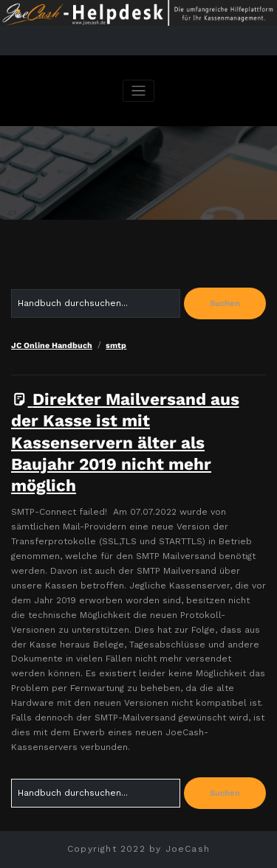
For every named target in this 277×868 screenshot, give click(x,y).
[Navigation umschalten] (138, 91)
